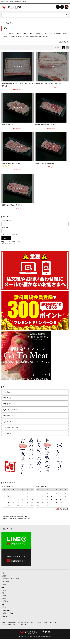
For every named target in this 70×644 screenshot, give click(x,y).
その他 (7, 433)
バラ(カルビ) (6, 581)
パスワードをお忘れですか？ (12, 241)
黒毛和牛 (8, 398)
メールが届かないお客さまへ (10, 625)
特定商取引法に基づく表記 (26, 623)
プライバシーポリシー (50, 623)
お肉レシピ (5, 616)
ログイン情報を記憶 (9, 234)
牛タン (7, 404)
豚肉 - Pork (9, 416)
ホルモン (8, 421)
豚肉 (3, 604)
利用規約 (38, 623)
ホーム (3, 623)
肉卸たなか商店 (34, 636)
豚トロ (4, 607)
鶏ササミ (5, 598)
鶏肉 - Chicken (11, 410)
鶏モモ (4, 590)
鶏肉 (3, 587)
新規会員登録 (12, 623)
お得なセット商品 (11, 427)
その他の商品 (6, 610)
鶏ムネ (4, 593)
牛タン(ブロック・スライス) (11, 579)
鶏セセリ (5, 596)
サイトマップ (24, 625)
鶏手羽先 (5, 601)
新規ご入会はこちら (9, 243)
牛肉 (7, 392)
